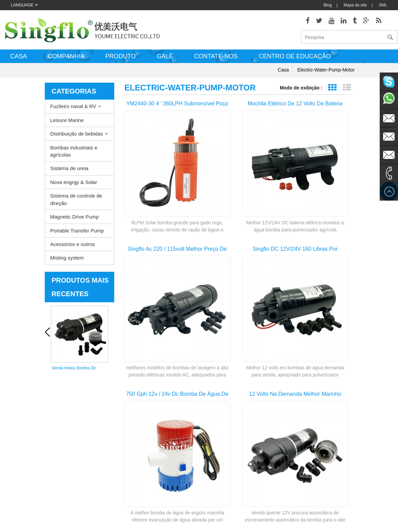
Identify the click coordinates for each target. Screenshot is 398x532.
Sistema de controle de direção (76, 202)
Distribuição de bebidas (77, 136)
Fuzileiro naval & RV (73, 109)
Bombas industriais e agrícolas (74, 153)
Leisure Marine (67, 122)
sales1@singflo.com (324, 471)
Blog (328, 5)
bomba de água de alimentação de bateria (221, 475)
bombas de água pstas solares (217, 464)
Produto (121, 59)
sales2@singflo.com (324, 481)
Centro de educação (295, 59)
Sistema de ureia (69, 171)
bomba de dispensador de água (218, 495)
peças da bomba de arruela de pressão (217, 455)
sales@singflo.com (323, 461)
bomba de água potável (210, 485)
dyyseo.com (278, 522)
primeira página (155, 326)
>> (337, 326)
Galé (165, 59)
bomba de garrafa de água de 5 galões (218, 505)
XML (383, 5)
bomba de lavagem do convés (216, 413)
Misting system (67, 260)
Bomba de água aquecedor (214, 424)
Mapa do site (355, 5)
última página (239, 339)
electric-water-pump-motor (326, 72)
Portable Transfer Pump (77, 233)
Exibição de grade (332, 90)
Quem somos (18, 464)
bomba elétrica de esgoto (212, 434)
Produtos (14, 424)
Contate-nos (216, 59)
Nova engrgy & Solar (74, 185)
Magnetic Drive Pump (74, 219)
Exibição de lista (347, 90)
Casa (18, 59)
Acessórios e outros (73, 247)
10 (320, 326)
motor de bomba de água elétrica (219, 444)
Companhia (66, 59)
